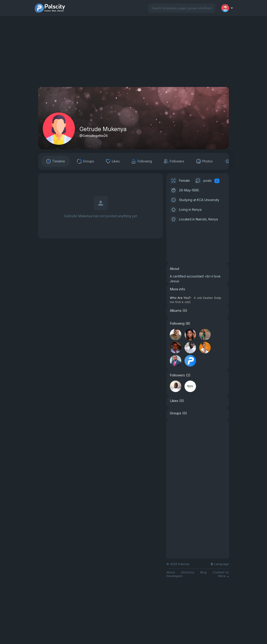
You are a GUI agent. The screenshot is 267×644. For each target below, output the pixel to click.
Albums (176, 311)
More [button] (224, 576)
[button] (182, 8)
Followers (177, 375)
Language (220, 564)
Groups (176, 413)
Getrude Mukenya (103, 129)
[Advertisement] (133, 55)
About (171, 572)
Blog (203, 572)
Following (177, 323)
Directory (188, 572)
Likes (174, 401)
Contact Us (221, 572)
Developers (175, 576)
